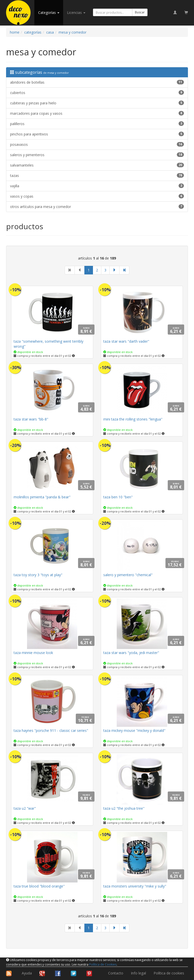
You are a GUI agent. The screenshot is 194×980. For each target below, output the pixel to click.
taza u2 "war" (25, 808)
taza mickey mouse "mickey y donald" (134, 730)
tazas (97, 176)
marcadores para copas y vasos (97, 113)
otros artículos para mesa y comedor (97, 207)
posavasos (97, 144)
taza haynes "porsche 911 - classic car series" (51, 730)
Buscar (140, 12)
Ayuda (27, 973)
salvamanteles (97, 165)
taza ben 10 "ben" (118, 497)
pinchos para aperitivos (97, 134)
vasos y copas (97, 196)
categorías (49, 13)
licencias (76, 13)
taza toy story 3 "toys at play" (38, 575)
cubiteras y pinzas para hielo (97, 103)
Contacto (116, 973)
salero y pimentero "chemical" (128, 575)
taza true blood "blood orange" (39, 886)
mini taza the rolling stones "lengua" (133, 419)
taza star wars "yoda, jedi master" (131, 653)
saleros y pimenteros (97, 155)
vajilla (97, 186)
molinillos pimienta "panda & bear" (42, 497)
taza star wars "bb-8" (31, 419)
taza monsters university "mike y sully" (135, 886)
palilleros (97, 124)
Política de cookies (169, 973)
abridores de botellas (97, 82)
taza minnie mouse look (33, 653)
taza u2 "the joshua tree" (124, 808)
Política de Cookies (103, 964)
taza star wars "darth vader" (126, 341)
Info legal (138, 973)
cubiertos (97, 93)
